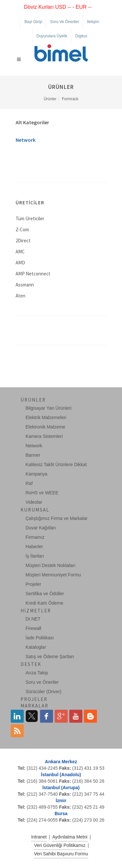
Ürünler (50, 99)
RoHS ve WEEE (42, 493)
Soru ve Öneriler (65, 22)
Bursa (61, 814)
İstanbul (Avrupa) (61, 788)
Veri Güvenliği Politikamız (60, 845)
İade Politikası (40, 638)
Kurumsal (35, 510)
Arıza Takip (37, 673)
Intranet (39, 837)
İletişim (93, 22)
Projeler (34, 584)
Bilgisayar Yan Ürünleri (49, 408)
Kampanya (37, 474)
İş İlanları (35, 556)
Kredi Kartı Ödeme (45, 603)
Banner (33, 455)
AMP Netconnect (33, 274)
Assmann (25, 285)
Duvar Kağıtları (41, 528)
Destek (31, 664)
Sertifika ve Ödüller (45, 594)
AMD (20, 263)
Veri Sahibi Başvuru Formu (61, 854)
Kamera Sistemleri (44, 436)
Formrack (70, 99)
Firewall (34, 628)
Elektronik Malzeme (46, 427)
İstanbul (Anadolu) (61, 775)
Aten (20, 296)
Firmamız (35, 537)
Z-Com (22, 229)
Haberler (34, 547)
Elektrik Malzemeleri (46, 417)
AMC (20, 252)
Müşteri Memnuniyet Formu (53, 575)
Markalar (34, 706)
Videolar (34, 502)
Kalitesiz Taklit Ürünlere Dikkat (56, 464)
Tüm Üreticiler (30, 218)
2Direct (23, 241)
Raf (29, 483)
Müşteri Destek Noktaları (51, 565)
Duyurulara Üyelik (52, 36)
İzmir (61, 801)
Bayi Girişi (33, 22)
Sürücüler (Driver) (44, 692)
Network (26, 140)
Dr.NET (33, 619)
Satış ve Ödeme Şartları (50, 657)
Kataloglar (36, 647)
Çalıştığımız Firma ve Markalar (57, 518)
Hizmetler (36, 611)
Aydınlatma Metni (70, 837)
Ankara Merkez (61, 762)
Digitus (81, 36)
